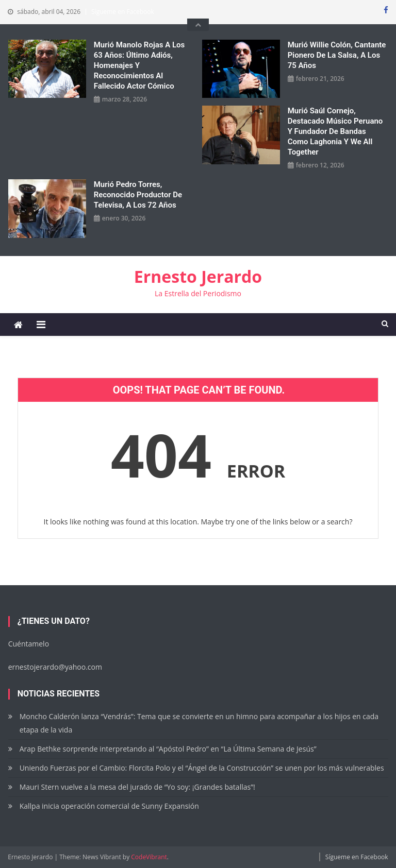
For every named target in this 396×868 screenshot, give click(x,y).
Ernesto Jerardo (198, 276)
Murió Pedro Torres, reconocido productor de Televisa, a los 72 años (138, 195)
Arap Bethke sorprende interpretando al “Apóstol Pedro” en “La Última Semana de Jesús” (168, 749)
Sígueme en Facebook (123, 12)
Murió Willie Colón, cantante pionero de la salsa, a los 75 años (337, 55)
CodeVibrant (149, 857)
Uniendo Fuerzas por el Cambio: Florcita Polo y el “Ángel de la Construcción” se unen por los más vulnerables (202, 768)
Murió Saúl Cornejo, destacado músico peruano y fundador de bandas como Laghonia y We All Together (335, 131)
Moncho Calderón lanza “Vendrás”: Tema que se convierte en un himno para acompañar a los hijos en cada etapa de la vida (199, 723)
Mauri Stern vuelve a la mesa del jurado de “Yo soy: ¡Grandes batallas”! (138, 787)
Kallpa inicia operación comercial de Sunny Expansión (109, 806)
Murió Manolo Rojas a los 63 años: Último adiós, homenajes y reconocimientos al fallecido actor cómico (139, 65)
